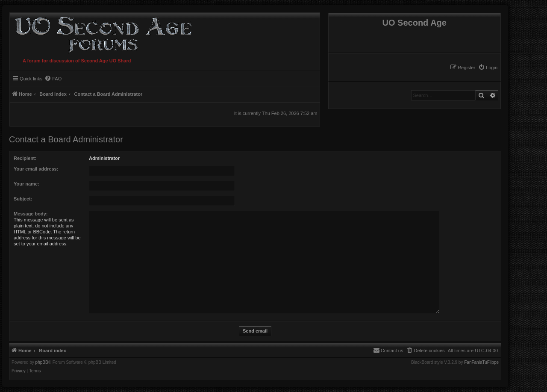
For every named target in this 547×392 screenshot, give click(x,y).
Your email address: (36, 169)
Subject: (23, 199)
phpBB (42, 363)
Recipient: (25, 158)
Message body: (31, 214)
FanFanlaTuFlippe (481, 363)
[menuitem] (488, 68)
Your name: (26, 184)
